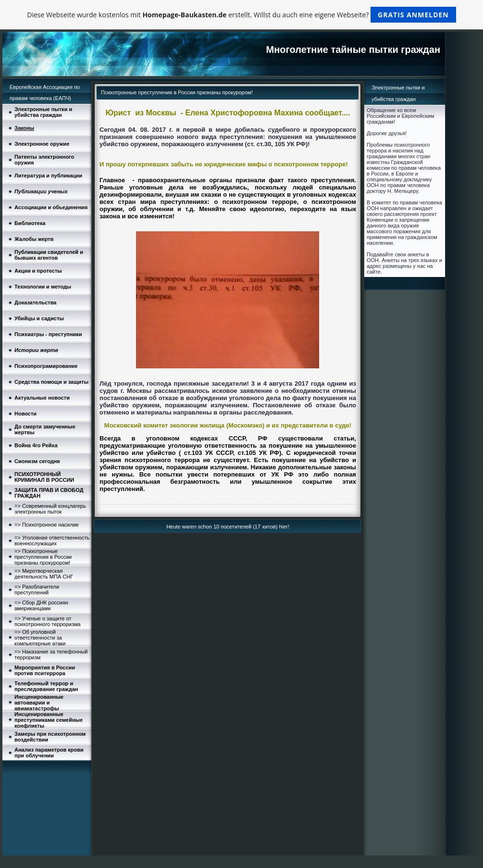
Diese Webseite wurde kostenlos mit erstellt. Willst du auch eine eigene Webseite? (241, 15)
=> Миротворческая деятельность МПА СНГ (44, 574)
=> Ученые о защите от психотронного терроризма (48, 621)
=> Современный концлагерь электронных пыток (50, 509)
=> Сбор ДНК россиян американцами (41, 605)
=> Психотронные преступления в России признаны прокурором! (43, 557)
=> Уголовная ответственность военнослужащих (52, 541)
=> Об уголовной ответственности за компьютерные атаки (40, 638)
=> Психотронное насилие (47, 525)
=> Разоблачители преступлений (37, 590)
